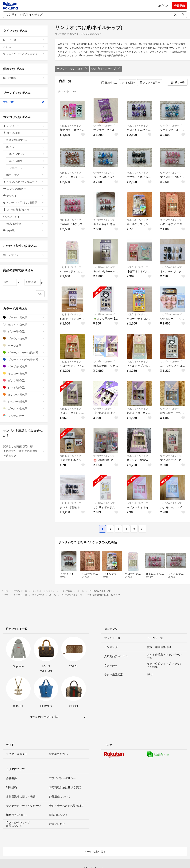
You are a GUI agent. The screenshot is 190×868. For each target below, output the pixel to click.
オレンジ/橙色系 (24, 395)
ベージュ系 (24, 346)
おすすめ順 (128, 83)
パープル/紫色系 (24, 366)
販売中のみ (109, 83)
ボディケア (25, 175)
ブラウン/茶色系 (24, 338)
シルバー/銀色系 (24, 401)
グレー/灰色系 (24, 331)
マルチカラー (24, 415)
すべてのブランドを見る (45, 717)
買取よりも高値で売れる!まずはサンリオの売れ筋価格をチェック (24, 451)
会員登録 (179, 6)
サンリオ (24, 102)
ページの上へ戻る (95, 852)
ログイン (163, 6)
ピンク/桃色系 (24, 380)
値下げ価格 (24, 78)
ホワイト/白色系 (24, 325)
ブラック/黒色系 (24, 318)
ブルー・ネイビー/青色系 (24, 360)
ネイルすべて (27, 154)
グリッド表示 (150, 83)
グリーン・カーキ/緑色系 (24, 353)
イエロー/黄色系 (24, 373)
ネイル (25, 147)
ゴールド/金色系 (24, 408)
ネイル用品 (27, 161)
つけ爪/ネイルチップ (106, 69)
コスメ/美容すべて (25, 140)
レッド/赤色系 (24, 388)
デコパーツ (27, 168)
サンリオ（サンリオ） (72, 69)
